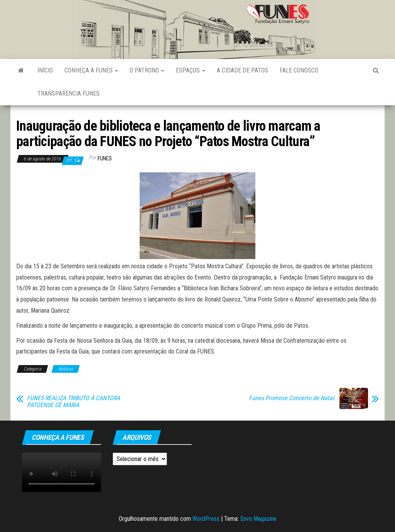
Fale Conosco (299, 70)
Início (45, 70)
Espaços (191, 70)
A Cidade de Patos (242, 70)
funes (105, 158)
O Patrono (147, 70)
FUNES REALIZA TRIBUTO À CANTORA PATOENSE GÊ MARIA (73, 402)
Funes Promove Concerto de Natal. (292, 398)
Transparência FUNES (68, 93)
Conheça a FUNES (91, 70)
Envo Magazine (258, 519)
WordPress (206, 519)
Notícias (66, 369)
